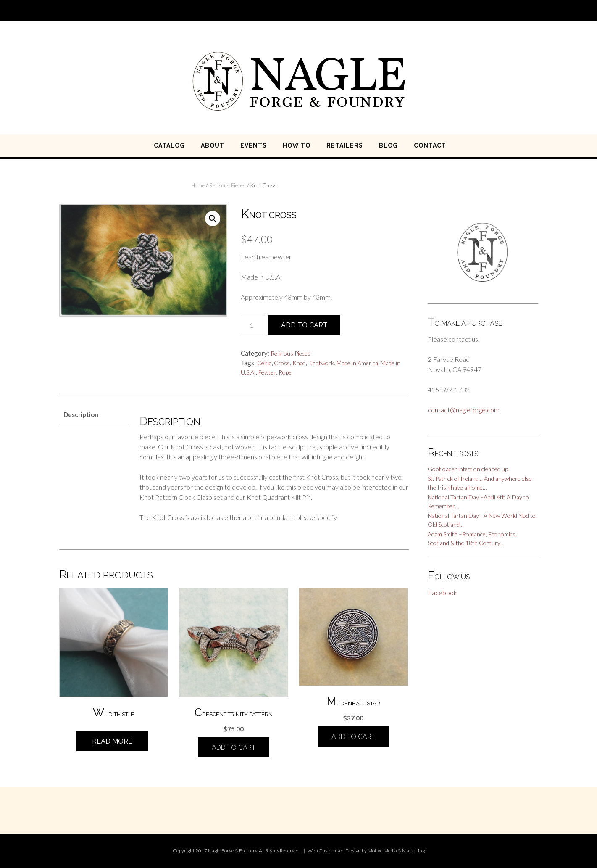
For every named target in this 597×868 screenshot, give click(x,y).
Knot (299, 363)
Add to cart (304, 325)
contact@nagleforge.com (464, 410)
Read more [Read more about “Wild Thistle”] (112, 741)
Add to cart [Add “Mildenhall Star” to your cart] (353, 737)
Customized (331, 851)
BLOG (388, 145)
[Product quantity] (253, 325)
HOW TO (297, 145)
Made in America (357, 363)
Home (198, 185)
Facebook (442, 592)
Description (81, 414)
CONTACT (430, 145)
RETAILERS (345, 145)
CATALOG (169, 145)
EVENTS (254, 145)
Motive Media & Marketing (396, 851)
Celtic (264, 363)
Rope (285, 372)
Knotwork (321, 363)
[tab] (94, 415)
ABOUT (213, 145)
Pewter (267, 372)
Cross (282, 363)
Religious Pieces (227, 185)
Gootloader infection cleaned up (468, 469)
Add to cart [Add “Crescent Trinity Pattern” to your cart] (234, 748)
